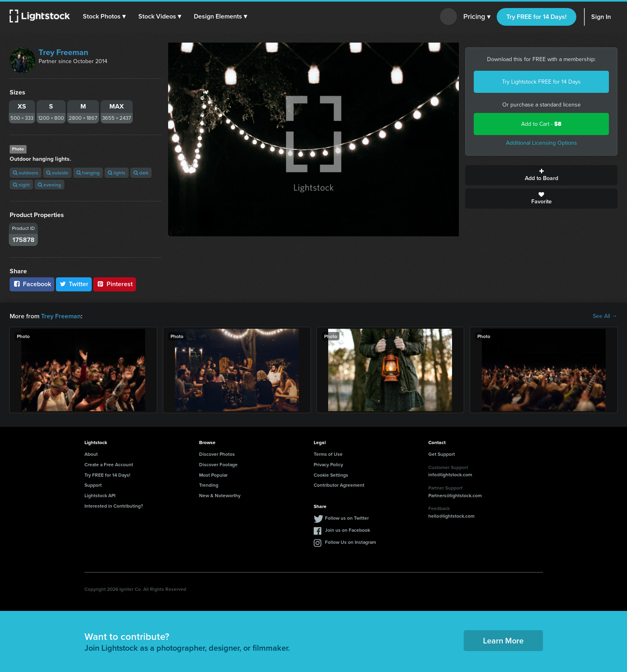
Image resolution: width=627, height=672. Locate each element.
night (21, 185)
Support (93, 485)
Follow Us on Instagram (351, 542)
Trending (209, 485)
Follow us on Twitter (347, 518)
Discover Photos (217, 454)
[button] (104, 16)
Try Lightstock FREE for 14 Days (541, 82)
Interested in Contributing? (114, 506)
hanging (88, 173)
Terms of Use (328, 454)
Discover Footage (218, 464)
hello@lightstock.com (451, 516)
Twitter (74, 284)
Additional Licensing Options (542, 143)
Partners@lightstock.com (455, 495)
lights (117, 173)
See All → (605, 316)
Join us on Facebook (347, 530)
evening (49, 185)
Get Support (442, 454)
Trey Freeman (64, 52)
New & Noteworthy (220, 495)
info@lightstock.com (450, 474)
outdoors (26, 173)
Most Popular (213, 475)
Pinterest (115, 284)
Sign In (601, 17)
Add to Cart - (541, 124)
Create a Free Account (109, 464)
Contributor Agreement (339, 485)
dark (141, 173)
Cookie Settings (331, 475)
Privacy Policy (328, 464)
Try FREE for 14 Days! (537, 17)
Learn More (503, 640)
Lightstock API (100, 495)
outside (57, 173)
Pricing (477, 17)
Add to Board (541, 175)
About (91, 454)
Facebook (32, 284)
